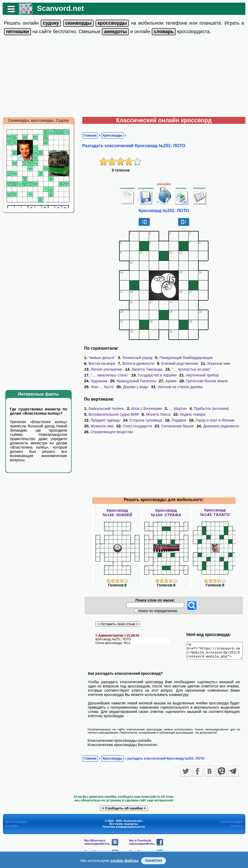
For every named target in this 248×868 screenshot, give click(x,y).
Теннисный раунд (135, 358)
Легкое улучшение (104, 369)
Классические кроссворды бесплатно (120, 748)
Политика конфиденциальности (124, 830)
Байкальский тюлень (104, 409)
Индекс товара (190, 414)
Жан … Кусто (220, 381)
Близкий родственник (177, 363)
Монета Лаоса (156, 414)
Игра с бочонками (144, 409)
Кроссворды (110, 135)
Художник (234, 375)
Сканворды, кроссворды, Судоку (36, 120)
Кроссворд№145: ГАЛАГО (215, 512)
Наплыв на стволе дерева (145, 387)
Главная (87, 135)
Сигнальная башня (143, 426)
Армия (142, 381)
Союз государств (103, 426)
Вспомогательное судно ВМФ (111, 414)
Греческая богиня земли (178, 381)
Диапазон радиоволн (186, 426)
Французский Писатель (108, 381)
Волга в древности (136, 363)
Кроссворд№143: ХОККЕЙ (117, 512)
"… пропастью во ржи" (188, 369)
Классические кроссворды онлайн (117, 743)
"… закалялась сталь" (107, 375)
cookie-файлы (124, 860)
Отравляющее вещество (109, 432)
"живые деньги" (99, 358)
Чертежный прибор (200, 375)
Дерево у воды (101, 387)
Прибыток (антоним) (209, 409)
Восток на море (99, 363)
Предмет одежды (227, 414)
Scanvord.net (58, 8)
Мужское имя (216, 363)
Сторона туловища (104, 420)
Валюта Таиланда (144, 369)
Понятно (154, 861)
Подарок (137, 420)
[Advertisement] (124, 77)
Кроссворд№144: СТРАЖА (166, 512)
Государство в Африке (155, 375)
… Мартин (175, 409)
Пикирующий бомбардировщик (183, 358)
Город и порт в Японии (173, 420)
